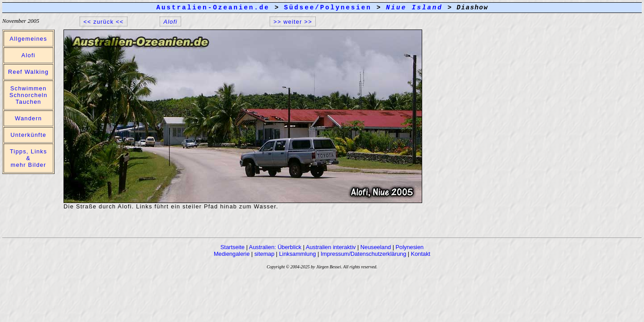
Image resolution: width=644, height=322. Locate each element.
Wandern (28, 118)
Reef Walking (28, 72)
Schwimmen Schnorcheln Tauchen (28, 95)
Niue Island (414, 8)
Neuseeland (376, 247)
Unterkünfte (28, 135)
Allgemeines (29, 39)
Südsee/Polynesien (328, 8)
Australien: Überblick (275, 247)
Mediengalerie (232, 254)
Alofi (28, 55)
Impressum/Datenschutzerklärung (363, 254)
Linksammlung (298, 254)
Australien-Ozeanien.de (213, 8)
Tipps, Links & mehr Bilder (28, 158)
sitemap (265, 254)
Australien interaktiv (331, 247)
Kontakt (421, 254)
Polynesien (410, 247)
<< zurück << (104, 21)
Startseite (233, 247)
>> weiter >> (293, 21)
